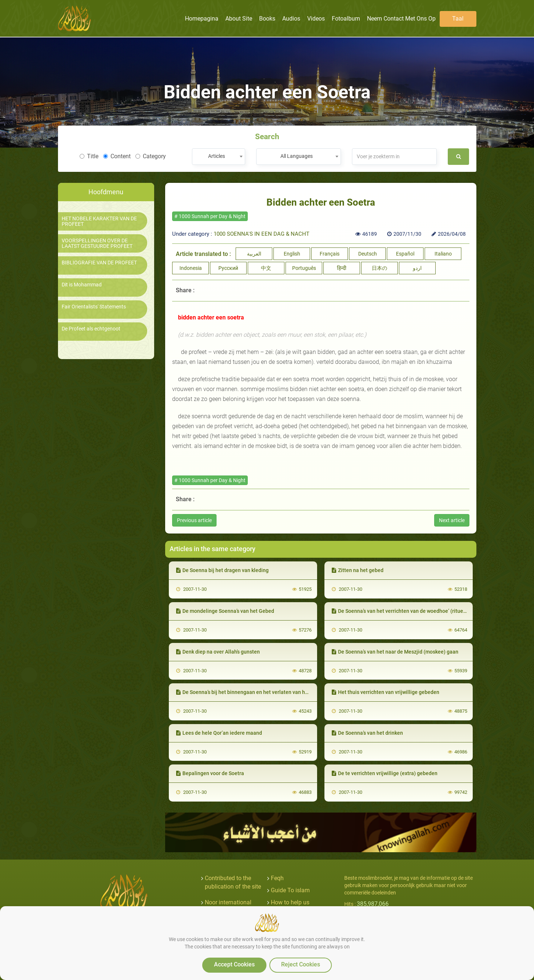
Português (304, 268)
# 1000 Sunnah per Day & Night (210, 216)
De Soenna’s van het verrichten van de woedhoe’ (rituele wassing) (411, 611)
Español (405, 254)
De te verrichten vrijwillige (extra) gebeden (385, 773)
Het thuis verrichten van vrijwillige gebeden (386, 692)
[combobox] (219, 157)
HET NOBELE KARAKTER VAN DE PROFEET (99, 221)
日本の (379, 268)
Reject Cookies (301, 964)
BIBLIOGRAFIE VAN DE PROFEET (99, 263)
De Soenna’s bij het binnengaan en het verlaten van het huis (248, 692)
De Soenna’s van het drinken (367, 733)
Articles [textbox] (217, 156)
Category (151, 156)
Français (330, 254)
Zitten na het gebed (358, 570)
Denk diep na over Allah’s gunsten (218, 652)
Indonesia (191, 268)
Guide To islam (290, 890)
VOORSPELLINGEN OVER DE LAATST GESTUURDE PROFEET (97, 243)
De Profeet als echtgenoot (91, 329)
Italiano (443, 254)
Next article (452, 520)
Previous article (194, 520)
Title (89, 156)
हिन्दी (342, 268)
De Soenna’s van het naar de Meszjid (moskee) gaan (395, 652)
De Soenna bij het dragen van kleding (222, 570)
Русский (228, 268)
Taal (458, 19)
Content (117, 156)
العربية (254, 254)
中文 (266, 268)
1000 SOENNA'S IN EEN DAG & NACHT (261, 234)
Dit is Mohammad (82, 285)
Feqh (277, 878)
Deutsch (368, 254)
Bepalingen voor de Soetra (210, 773)
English (292, 254)
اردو (417, 268)
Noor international (228, 902)
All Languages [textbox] (297, 156)
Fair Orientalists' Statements (94, 307)
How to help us (290, 902)
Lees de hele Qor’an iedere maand (219, 733)
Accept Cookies (234, 964)
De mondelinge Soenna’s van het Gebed (225, 611)
